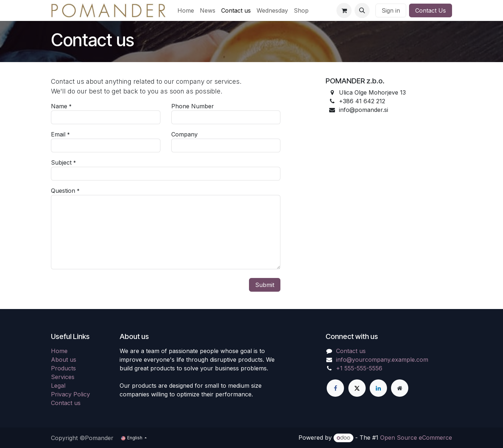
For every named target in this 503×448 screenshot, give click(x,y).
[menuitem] (186, 10)
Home (59, 351)
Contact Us (431, 10)
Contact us (66, 403)
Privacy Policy (70, 394)
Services (63, 377)
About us (64, 360)
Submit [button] (265, 285)
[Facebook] (335, 388)
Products (63, 368)
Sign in (391, 10)
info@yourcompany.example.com (382, 360)
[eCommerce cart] (344, 10)
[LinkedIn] (378, 388)
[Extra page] (400, 388)
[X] (357, 388)
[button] (362, 10)
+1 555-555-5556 (359, 368)
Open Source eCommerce (416, 438)
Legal (58, 386)
